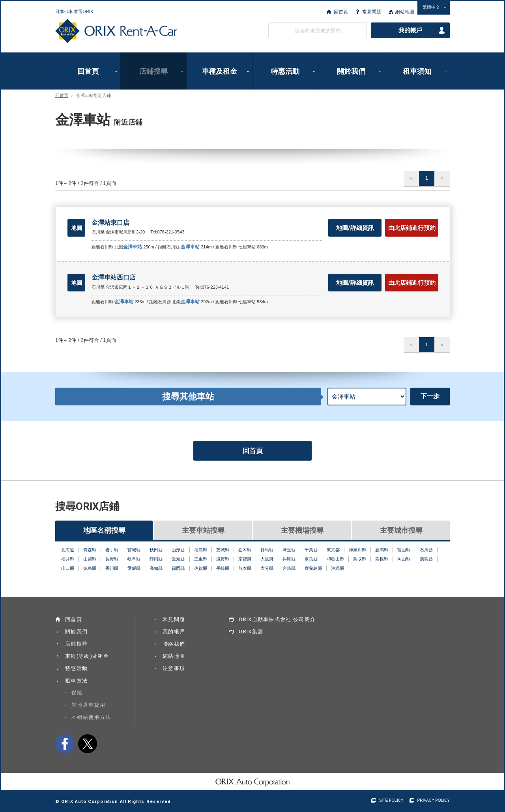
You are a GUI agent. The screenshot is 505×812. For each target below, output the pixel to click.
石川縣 (426, 550)
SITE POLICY (391, 800)
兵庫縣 (289, 559)
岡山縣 (404, 559)
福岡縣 (178, 568)
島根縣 (382, 559)
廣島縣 (426, 559)
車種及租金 (219, 71)
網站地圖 (405, 12)
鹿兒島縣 (313, 568)
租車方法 (76, 680)
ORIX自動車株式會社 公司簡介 (277, 619)
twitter (88, 744)
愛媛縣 (134, 568)
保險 (77, 693)
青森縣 (90, 550)
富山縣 (404, 550)
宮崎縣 (289, 568)
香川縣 (112, 568)
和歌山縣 (335, 559)
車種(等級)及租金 (87, 656)
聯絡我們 (174, 644)
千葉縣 (311, 550)
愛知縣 (178, 559)
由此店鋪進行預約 (412, 228)
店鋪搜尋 (153, 71)
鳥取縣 (360, 559)
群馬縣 (267, 550)
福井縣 (68, 559)
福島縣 (201, 550)
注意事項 (174, 668)
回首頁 (341, 12)
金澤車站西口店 (114, 277)
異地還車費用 (88, 705)
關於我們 (351, 71)
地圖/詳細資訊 (355, 228)
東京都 (333, 550)
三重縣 (201, 559)
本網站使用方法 (91, 717)
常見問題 (372, 12)
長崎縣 (223, 568)
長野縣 (112, 559)
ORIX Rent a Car (116, 31)
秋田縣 (156, 550)
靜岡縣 (156, 559)
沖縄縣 (338, 568)
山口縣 (68, 568)
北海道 (68, 550)
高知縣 (156, 568)
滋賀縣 (223, 559)
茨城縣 (223, 550)
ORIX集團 (251, 632)
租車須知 (417, 71)
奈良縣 (311, 559)
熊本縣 (245, 568)
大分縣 (267, 568)
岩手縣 (112, 550)
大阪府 (267, 559)
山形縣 (178, 550)
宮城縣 (134, 550)
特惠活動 (285, 71)
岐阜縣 (134, 559)
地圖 (77, 228)
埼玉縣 (289, 550)
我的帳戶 (410, 30)
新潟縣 (382, 550)
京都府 (245, 559)
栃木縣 (245, 550)
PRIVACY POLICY (434, 800)
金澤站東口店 (110, 223)
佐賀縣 (201, 568)
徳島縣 (90, 568)
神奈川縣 (357, 550)
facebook (65, 744)
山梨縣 (90, 559)
